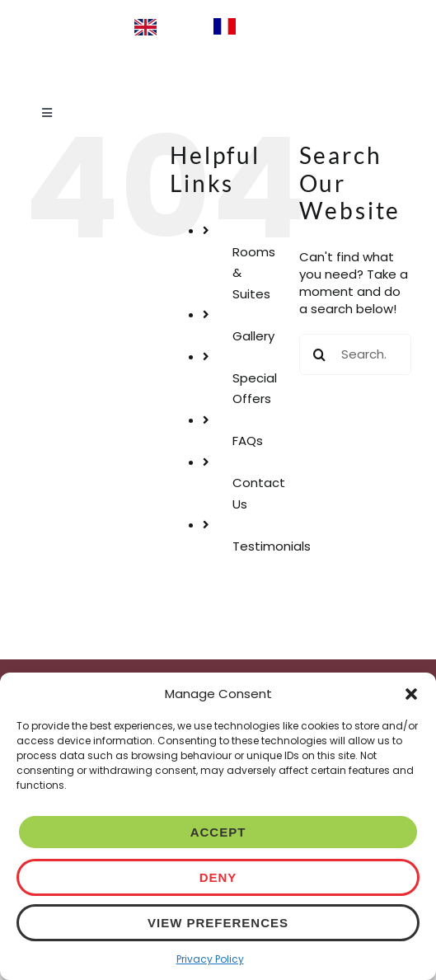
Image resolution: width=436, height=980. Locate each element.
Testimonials (272, 546)
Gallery (253, 336)
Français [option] (269, 25)
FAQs (248, 441)
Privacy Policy (210, 959)
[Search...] (355, 354)
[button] (411, 694)
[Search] (320, 354)
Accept (218, 832)
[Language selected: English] (218, 26)
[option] (254, 26)
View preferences (218, 923)
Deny (218, 877)
